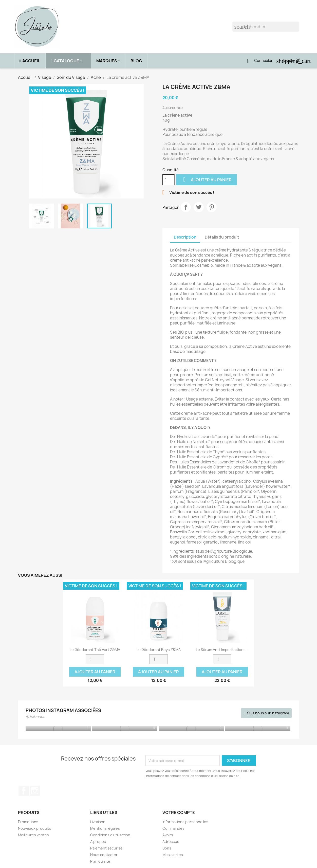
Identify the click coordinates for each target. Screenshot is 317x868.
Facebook (24, 791)
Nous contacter (104, 855)
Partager (186, 207)
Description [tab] (185, 237)
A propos (98, 842)
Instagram (35, 791)
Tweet (199, 207)
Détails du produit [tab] (222, 237)
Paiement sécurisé (106, 848)
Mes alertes (173, 855)
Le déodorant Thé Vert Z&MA (95, 650)
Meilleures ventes (33, 835)
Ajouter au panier (207, 180)
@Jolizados (35, 717)
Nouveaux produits (35, 828)
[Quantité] (169, 180)
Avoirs (168, 835)
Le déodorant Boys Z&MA (159, 650)
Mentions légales (105, 828)
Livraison (98, 822)
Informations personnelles (185, 822)
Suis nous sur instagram (268, 713)
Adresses (171, 842)
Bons (167, 848)
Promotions (28, 822)
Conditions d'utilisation (110, 835)
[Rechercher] (266, 27)
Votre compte (179, 812)
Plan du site (100, 861)
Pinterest (212, 207)
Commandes (173, 828)
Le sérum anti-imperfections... (222, 650)
